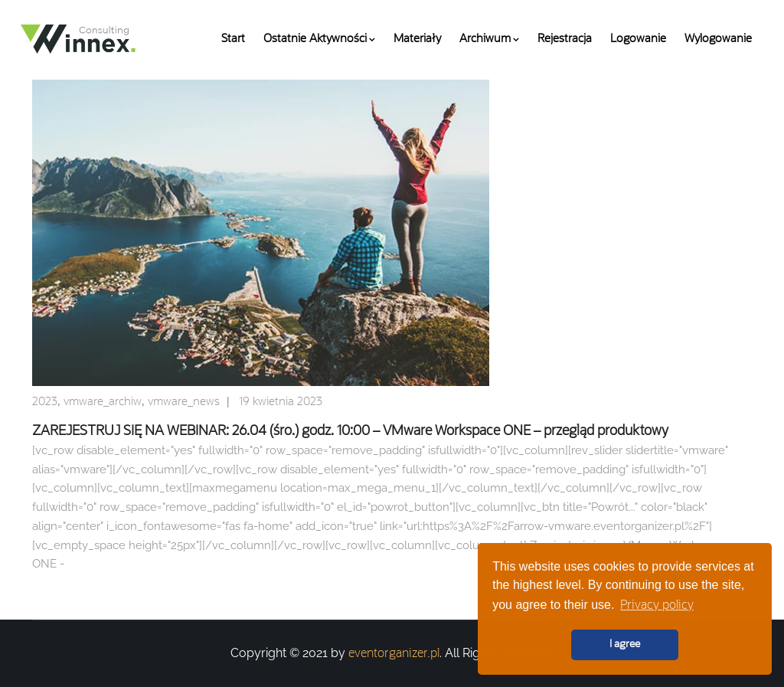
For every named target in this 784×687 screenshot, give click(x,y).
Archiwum (489, 39)
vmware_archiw (103, 402)
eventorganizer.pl (394, 654)
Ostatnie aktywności (319, 39)
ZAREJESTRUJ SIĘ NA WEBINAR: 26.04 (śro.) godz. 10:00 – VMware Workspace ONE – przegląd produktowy (350, 431)
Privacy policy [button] (657, 606)
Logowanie (638, 39)
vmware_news (184, 402)
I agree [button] (625, 644)
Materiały (417, 39)
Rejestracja (565, 39)
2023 (45, 402)
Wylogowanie (718, 39)
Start (233, 39)
